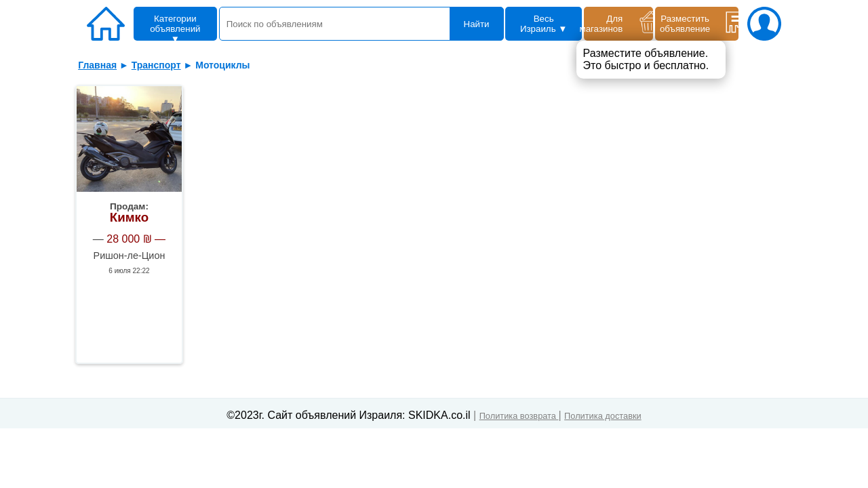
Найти (477, 24)
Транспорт (156, 65)
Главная (97, 65)
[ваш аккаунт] (761, 26)
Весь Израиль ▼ (544, 24)
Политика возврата (519, 416)
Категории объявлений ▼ (175, 27)
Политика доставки (603, 416)
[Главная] (109, 26)
